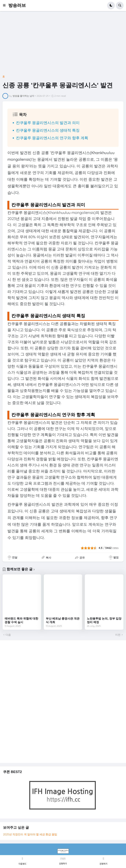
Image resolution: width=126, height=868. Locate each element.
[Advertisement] (63, 44)
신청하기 (63, 863)
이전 (118, 635)
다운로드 (22, 864)
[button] (5, 6)
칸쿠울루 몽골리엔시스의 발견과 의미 (48, 123)
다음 (8, 635)
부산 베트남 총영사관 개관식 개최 (63, 620)
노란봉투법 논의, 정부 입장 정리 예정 (104, 620)
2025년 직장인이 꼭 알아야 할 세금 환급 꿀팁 (30, 834)
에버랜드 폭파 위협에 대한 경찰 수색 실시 (21, 620)
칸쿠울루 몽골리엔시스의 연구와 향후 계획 (52, 138)
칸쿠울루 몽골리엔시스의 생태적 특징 (48, 130)
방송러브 (17, 5)
